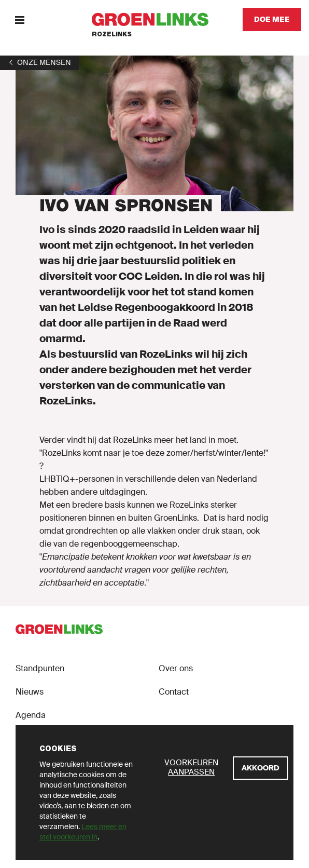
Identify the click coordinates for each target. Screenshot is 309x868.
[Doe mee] (272, 19)
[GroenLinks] (155, 19)
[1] (39, 62)
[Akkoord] (261, 768)
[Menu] (19, 19)
